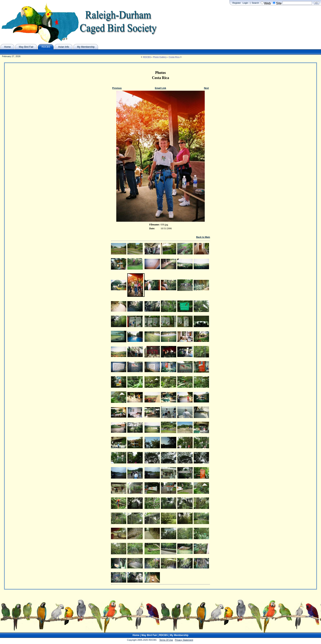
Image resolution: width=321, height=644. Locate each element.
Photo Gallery (160, 57)
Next (206, 88)
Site (279, 3)
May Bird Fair (149, 635)
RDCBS (147, 57)
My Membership (179, 635)
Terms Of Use (166, 640)
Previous (117, 88)
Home (136, 635)
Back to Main (203, 237)
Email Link (160, 88)
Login (245, 3)
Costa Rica (174, 57)
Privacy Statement (184, 640)
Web (267, 3)
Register (237, 3)
